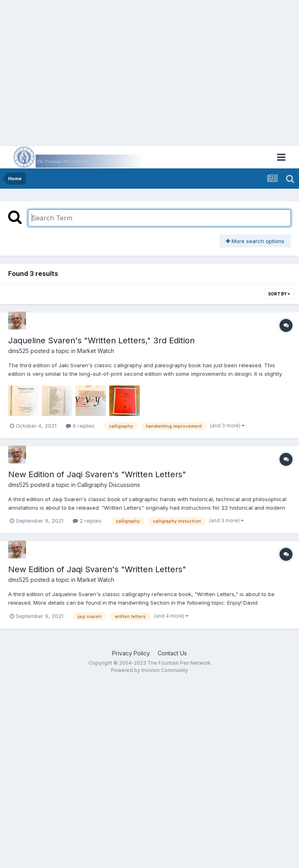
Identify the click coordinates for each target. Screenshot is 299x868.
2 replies (87, 521)
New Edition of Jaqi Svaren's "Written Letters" (97, 474)
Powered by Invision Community (149, 670)
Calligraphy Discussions (109, 485)
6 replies (80, 426)
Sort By (279, 294)
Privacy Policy (131, 653)
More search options (255, 241)
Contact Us (172, 653)
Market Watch (96, 351)
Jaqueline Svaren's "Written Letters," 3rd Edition (101, 340)
